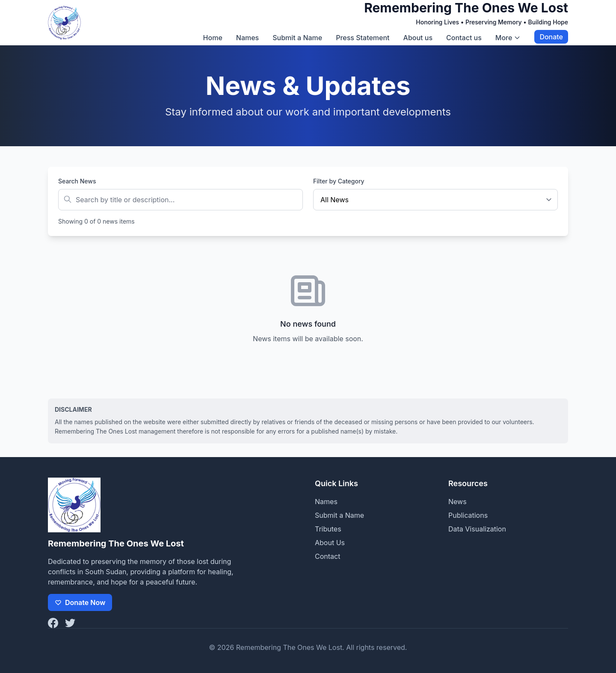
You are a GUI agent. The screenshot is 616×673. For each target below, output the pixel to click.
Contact (327, 556)
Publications (468, 515)
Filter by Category (339, 181)
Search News (77, 181)
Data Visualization (477, 529)
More (508, 38)
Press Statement (363, 38)
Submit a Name (297, 38)
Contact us (464, 38)
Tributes (328, 529)
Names (247, 38)
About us (418, 38)
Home (213, 38)
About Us (330, 543)
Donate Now (80, 602)
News (458, 502)
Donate (551, 37)
